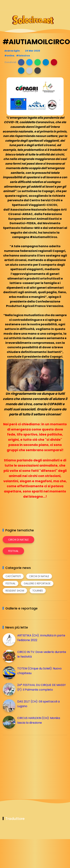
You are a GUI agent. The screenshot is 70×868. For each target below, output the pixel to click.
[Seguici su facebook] (40, 5)
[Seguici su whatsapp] (59, 5)
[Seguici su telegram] (53, 5)
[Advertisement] (29, 763)
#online (9, 56)
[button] (21, 62)
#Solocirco (23, 56)
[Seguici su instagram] (46, 5)
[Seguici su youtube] (65, 5)
